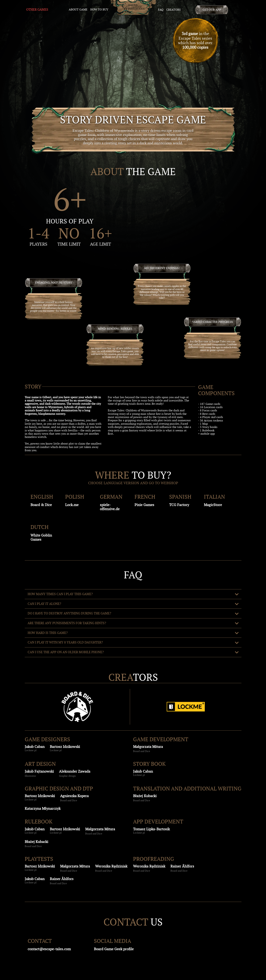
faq (161, 10)
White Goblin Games (41, 537)
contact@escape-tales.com (49, 949)
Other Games (37, 9)
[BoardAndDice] (77, 707)
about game (78, 9)
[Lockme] (186, 707)
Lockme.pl (31, 750)
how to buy (99, 9)
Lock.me (72, 505)
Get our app (212, 10)
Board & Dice (41, 505)
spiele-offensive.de (110, 507)
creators (174, 10)
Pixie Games (144, 505)
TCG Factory (179, 505)
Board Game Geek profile (114, 949)
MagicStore (213, 505)
